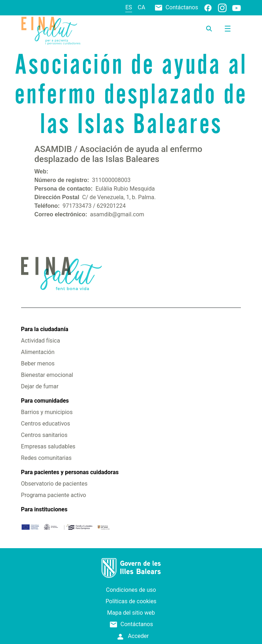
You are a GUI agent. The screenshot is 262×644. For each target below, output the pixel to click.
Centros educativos (46, 424)
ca (142, 7)
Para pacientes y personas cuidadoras (70, 472)
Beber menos (38, 363)
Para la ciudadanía (45, 329)
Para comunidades (45, 401)
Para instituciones (44, 509)
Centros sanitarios (44, 435)
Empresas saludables (48, 446)
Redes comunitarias (46, 458)
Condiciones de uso (131, 590)
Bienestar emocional (47, 375)
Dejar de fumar (40, 386)
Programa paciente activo (54, 495)
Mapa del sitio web (131, 613)
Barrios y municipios (47, 412)
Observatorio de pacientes (54, 484)
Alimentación (38, 352)
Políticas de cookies (131, 601)
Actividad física (41, 341)
